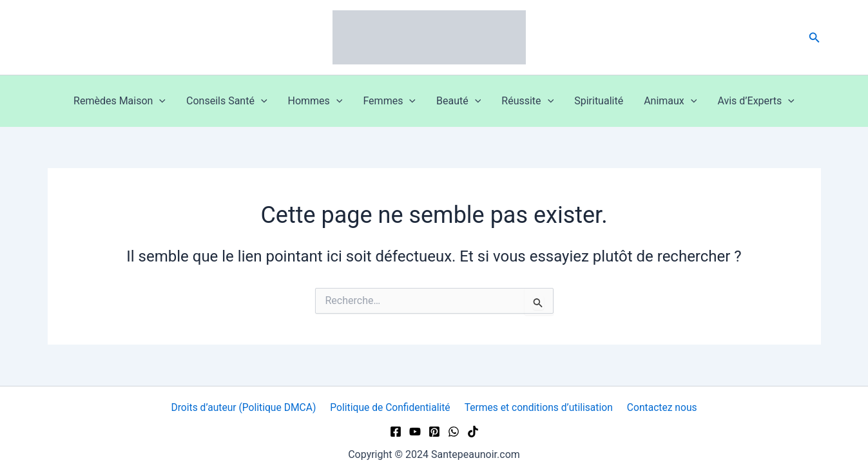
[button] (815, 38)
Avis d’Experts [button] (756, 101)
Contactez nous (661, 407)
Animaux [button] (670, 101)
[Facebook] (396, 432)
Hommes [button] (315, 101)
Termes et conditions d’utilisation (539, 407)
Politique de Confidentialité (391, 407)
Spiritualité (599, 101)
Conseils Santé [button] (227, 101)
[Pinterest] (434, 432)
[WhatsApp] (454, 432)
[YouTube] (415, 432)
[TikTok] (473, 432)
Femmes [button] (389, 101)
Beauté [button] (458, 101)
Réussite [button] (527, 101)
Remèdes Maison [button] (120, 101)
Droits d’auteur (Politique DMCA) (245, 407)
